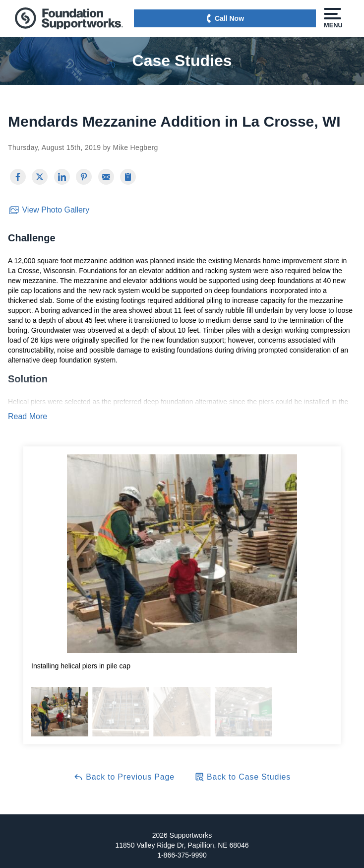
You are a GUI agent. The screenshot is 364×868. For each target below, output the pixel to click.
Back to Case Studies (243, 777)
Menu (333, 18)
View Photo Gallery (49, 210)
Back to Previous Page (124, 777)
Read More (28, 416)
